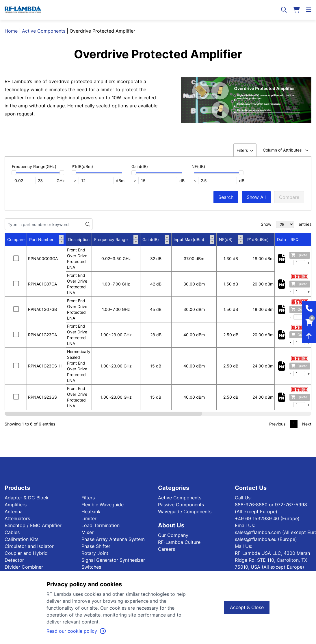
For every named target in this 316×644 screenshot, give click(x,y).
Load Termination (101, 525)
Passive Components (181, 505)
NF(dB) (231, 240)
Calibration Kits (22, 539)
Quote (299, 255)
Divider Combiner (24, 567)
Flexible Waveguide (103, 505)
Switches (91, 567)
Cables (12, 532)
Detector (14, 560)
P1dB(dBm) (263, 240)
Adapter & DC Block (27, 498)
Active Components (44, 31)
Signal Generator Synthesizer (113, 560)
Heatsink (91, 512)
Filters (88, 498)
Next (307, 424)
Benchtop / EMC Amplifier (33, 525)
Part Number (46, 240)
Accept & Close (247, 607)
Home (11, 31)
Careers (167, 549)
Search (226, 197)
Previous (277, 424)
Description (79, 239)
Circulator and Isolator (29, 546)
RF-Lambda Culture (179, 542)
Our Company (173, 535)
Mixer (88, 532)
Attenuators (17, 518)
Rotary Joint (95, 553)
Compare (289, 197)
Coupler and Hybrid (26, 553)
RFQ (295, 239)
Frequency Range (116, 240)
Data (281, 239)
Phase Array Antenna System (113, 539)
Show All (256, 197)
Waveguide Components (185, 512)
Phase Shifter (96, 546)
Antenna (14, 512)
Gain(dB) (156, 240)
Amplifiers (16, 505)
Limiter (89, 518)
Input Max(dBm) (194, 240)
